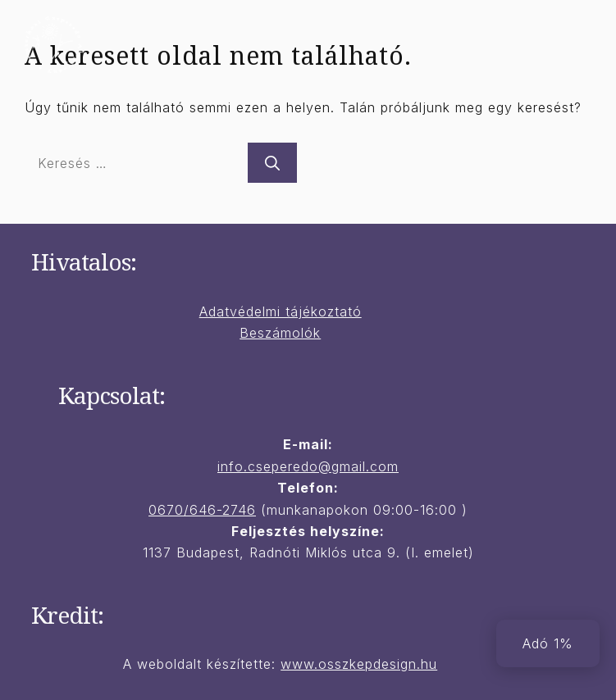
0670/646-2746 (202, 510)
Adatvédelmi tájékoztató (281, 311)
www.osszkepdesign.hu (359, 664)
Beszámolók (280, 333)
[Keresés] (272, 163)
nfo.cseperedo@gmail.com (310, 466)
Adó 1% (548, 643)
